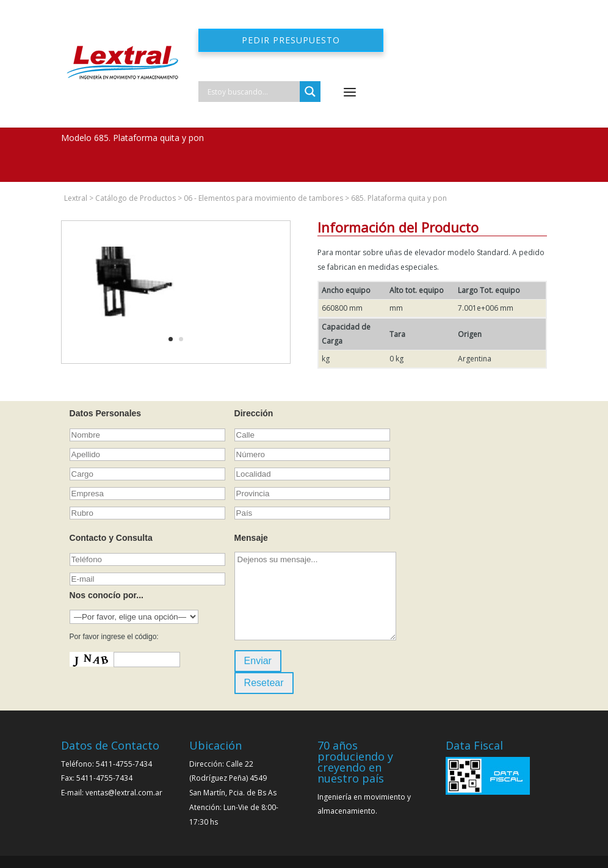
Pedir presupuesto (291, 40)
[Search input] (252, 92)
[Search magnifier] (310, 92)
